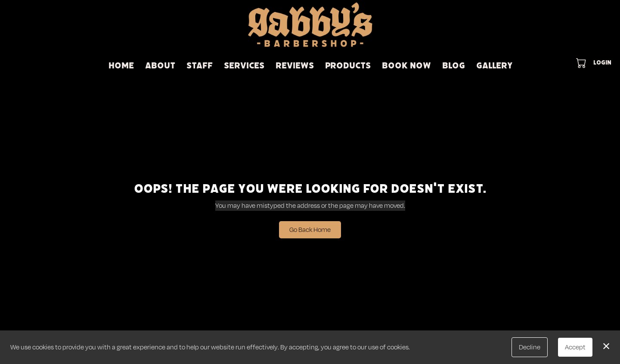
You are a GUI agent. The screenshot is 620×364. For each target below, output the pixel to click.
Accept (575, 347)
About (160, 66)
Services (244, 66)
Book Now (406, 66)
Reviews (295, 66)
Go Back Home (310, 230)
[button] (582, 63)
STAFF (200, 66)
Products (348, 66)
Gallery (494, 66)
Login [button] (602, 63)
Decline (530, 347)
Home (121, 66)
